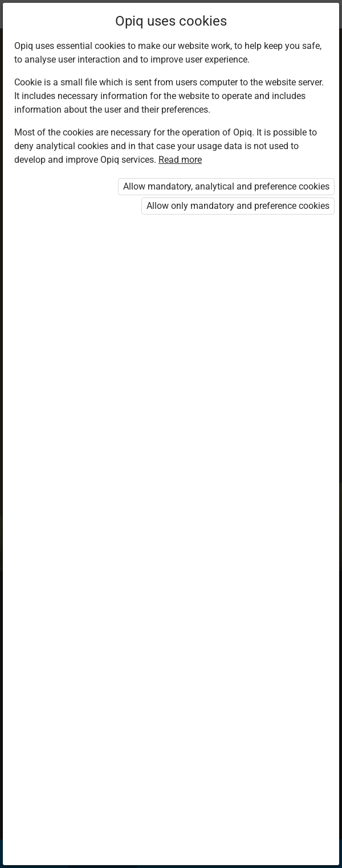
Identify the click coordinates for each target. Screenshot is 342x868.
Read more (180, 160)
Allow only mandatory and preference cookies (238, 206)
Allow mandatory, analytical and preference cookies (226, 186)
